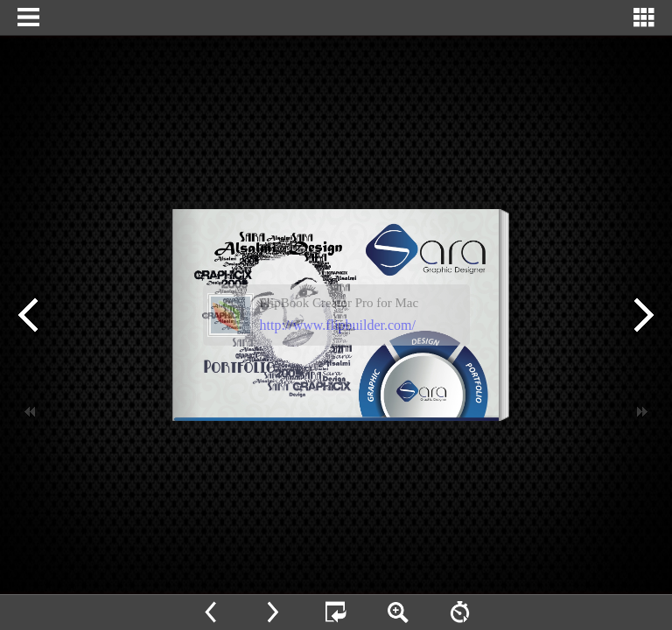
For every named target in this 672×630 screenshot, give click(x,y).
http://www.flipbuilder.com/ (338, 325)
